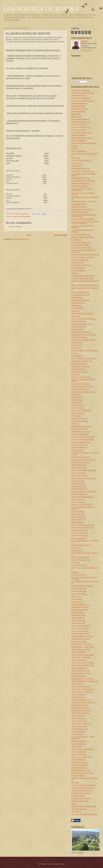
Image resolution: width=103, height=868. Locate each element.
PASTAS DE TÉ (76, 450)
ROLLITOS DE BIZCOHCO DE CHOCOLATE (85, 582)
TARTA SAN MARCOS (78, 741)
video (73, 804)
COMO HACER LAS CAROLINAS (81, 171)
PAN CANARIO (76, 400)
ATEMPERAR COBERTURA (80, 98)
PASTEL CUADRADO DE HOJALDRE (83, 470)
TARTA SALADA (76, 734)
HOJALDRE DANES (77, 322)
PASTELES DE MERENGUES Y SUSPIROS (85, 541)
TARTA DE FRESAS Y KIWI (80, 650)
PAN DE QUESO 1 (77, 413)
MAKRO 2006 (75, 348)
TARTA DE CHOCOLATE (79, 631)
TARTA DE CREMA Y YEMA (80, 639)
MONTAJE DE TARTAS (78, 372)
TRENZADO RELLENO (78, 768)
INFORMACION (76, 330)
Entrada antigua (60, 235)
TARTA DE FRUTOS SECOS (80, 658)
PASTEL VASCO (76, 522)
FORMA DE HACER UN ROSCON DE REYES (85, 281)
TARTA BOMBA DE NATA (79, 607)
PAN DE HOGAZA (77, 405)
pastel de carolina (77, 481)
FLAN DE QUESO (77, 268)
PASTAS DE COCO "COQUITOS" (81, 437)
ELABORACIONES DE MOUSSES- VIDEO (84, 255)
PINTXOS (74, 563)
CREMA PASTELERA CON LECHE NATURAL (85, 197)
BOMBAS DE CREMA (78, 135)
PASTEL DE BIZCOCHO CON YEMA (82, 478)
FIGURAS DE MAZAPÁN (79, 260)
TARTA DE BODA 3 (77, 623)
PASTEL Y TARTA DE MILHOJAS (81, 525)
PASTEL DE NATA (77, 500)
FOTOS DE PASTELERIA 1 (79, 295)
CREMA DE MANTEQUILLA (80, 184)
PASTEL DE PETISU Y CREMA (81, 505)
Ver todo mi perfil (86, 50)
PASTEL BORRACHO (78, 465)
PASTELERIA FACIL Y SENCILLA (81, 528)
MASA (73, 353)
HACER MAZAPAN (77, 303)
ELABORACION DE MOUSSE (21, 217)
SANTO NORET (76, 602)
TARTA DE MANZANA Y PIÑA (80, 674)
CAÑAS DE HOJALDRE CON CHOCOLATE (84, 154)
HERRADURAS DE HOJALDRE (81, 314)
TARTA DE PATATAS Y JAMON (81, 692)
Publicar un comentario (15, 227)
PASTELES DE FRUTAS (79, 536)
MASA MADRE (76, 356)
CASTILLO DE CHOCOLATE (80, 161)
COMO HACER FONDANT (79, 169)
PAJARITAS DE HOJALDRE (80, 389)
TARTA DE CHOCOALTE (79, 628)
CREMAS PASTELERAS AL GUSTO (82, 202)
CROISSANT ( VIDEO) (78, 207)
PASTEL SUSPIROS (77, 520)
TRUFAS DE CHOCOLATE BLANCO (82, 785)
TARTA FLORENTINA (78, 721)
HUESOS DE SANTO (78, 327)
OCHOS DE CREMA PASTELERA (82, 387)
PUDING (74, 572)
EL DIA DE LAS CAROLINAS (80, 243)
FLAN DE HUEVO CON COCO (81, 265)
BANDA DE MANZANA (78, 104)
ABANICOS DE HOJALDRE (80, 90)
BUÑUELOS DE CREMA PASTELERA (83, 143)
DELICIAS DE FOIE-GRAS (79, 235)
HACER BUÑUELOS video (79, 300)
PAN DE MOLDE (76, 408)
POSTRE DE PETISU (78, 565)
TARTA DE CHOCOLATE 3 (79, 634)
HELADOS (74, 311)
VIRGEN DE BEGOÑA (78, 809)
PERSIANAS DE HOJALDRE (80, 545)
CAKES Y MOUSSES (78, 151)
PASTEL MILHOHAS (77, 517)
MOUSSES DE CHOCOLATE (80, 377)
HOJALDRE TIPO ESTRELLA (80, 324)
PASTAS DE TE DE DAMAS (80, 457)
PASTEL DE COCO (77, 484)
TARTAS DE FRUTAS (78, 755)
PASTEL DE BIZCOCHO (79, 476)
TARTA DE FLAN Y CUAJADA (80, 644)
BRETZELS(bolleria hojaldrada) (81, 138)
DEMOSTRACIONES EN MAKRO (81, 237)
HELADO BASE (76, 308)
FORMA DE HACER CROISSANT (81, 276)
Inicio (29, 235)
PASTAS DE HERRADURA (79, 442)
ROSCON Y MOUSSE (78, 594)
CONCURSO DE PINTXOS (79, 178)
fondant (74, 273)
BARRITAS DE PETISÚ (78, 109)
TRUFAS (74, 783)
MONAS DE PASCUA (78, 369)
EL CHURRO (75, 240)
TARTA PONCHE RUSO (78, 729)
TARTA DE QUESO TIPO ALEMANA (82, 703)
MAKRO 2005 (75, 345)
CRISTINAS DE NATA (78, 204)
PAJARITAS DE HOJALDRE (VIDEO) (82, 392)
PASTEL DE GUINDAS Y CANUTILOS (83, 492)
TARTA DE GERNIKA (78, 660)
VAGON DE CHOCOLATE (79, 801)
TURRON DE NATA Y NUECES (81, 793)
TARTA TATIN (75, 747)
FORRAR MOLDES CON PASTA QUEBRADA (85, 288)
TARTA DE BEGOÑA (77, 615)
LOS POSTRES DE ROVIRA (41, 9)
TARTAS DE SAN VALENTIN (80, 757)
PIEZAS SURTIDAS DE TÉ (79, 560)
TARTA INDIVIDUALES (78, 727)
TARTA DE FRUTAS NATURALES (81, 655)
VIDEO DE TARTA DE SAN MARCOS (83, 807)
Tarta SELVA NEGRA (78, 744)
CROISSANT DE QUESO (79, 212)
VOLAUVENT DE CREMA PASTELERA (83, 815)
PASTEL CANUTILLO (78, 468)
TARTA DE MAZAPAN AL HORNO (81, 679)
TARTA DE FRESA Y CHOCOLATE (82, 647)
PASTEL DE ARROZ (77, 473)
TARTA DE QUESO (77, 697)
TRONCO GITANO (77, 776)
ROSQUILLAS (76, 597)
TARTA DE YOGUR (77, 719)
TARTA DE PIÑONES (78, 695)
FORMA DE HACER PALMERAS (81, 279)
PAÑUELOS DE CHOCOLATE (80, 427)
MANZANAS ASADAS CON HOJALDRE (83, 351)
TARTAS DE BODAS (77, 752)
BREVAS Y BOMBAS (78, 141)
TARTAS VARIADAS (77, 760)
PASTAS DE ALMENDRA (79, 434)
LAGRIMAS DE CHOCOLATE (80, 332)
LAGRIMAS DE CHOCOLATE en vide (83, 335)
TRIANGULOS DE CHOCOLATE (81, 773)
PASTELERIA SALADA (78, 530)
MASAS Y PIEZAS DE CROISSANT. (82, 359)
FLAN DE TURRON (77, 271)
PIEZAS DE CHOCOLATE (79, 557)
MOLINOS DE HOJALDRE (79, 367)
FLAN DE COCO (76, 263)
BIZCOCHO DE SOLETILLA (80, 122)
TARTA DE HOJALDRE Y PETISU (81, 663)
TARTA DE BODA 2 (77, 621)
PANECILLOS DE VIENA (79, 421)
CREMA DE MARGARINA (79, 186)
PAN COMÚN (75, 403)
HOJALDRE (75, 316)
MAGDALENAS (76, 343)
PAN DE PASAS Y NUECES (80, 411)
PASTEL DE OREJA (77, 502)
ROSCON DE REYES (78, 589)
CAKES (74, 149)
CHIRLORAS (75, 166)
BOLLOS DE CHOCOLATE (79, 127)
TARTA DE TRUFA (77, 716)
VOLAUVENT (75, 812)
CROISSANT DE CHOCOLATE (81, 210)
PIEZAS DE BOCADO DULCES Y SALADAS (85, 553)
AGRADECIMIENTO (77, 96)
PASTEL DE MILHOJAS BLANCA (81, 497)
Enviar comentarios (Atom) (20, 239)
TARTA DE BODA (77, 618)
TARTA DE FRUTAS (77, 652)
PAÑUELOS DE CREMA (79, 429)
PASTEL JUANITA (77, 514)
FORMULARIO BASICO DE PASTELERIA (84, 285)
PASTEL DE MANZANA (78, 494)
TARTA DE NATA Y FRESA (79, 687)
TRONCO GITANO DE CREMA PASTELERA (85, 778)
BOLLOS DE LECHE (78, 130)
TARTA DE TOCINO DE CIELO (81, 711)
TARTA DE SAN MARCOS (79, 708)
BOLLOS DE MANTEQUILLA (80, 133)
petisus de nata (76, 551)
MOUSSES (75, 375)
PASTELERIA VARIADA (78, 533)
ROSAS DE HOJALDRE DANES (81, 586)
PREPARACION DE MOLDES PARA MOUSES (85, 568)
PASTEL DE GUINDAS (78, 489)
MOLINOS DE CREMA (78, 364)
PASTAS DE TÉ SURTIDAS (80, 463)
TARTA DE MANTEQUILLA (79, 671)
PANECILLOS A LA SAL (78, 419)
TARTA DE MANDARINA (79, 668)
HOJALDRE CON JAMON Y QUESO (82, 319)
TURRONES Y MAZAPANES (80, 799)
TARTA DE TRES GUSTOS (79, 713)
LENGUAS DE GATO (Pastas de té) (82, 340)
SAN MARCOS (76, 599)
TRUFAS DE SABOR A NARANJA (81, 788)
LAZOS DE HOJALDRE (78, 337)
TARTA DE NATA (76, 684)
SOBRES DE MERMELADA (80, 605)
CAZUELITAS (75, 163)
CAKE (73, 146)
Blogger (62, 864)
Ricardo (86, 41)
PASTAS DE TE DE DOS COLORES (82, 460)
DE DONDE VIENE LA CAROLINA (82, 219)
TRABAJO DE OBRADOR (79, 765)
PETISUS (74, 548)
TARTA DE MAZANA (77, 676)
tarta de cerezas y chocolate (80, 626)
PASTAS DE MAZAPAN (78, 445)
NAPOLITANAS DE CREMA (80, 384)
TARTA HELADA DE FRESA (80, 724)
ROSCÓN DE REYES (78, 591)
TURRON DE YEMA (77, 796)
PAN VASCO (75, 416)
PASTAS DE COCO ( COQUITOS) (82, 440)
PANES (74, 424)
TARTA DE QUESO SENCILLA (80, 700)
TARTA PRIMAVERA (77, 732)
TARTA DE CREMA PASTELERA (81, 636)
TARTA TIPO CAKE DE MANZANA (82, 749)
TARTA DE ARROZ (77, 613)
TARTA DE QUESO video (79, 705)
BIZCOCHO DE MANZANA (79, 119)
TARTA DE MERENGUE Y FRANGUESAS (84, 681)
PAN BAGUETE (76, 397)
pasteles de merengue (78, 538)
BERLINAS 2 (75, 117)
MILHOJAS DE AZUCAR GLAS (81, 361)
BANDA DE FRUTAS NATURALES (82, 101)
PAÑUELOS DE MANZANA (79, 432)
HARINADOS (75, 306)
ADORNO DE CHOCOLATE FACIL (82, 93)
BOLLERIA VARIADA (78, 125)
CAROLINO (75, 158)
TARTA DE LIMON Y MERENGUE (81, 666)
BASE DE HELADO (77, 112)
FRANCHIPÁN (76, 298)
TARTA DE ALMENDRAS (79, 610)
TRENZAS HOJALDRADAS (80, 770)
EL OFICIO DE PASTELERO (80, 245)
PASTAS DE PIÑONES (78, 448)
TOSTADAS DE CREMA (79, 763)
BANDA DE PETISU (77, 106)
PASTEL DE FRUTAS (78, 486)
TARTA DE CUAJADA (78, 642)
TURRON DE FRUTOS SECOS (81, 791)
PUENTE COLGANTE (78, 575)
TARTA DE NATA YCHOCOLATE (81, 689)
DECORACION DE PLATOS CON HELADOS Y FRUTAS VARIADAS (85, 223)
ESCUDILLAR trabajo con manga (81, 257)
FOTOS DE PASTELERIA (79, 292)
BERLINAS (75, 114)
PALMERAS (75, 395)
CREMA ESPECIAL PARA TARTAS (82, 181)
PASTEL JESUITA (77, 512)
